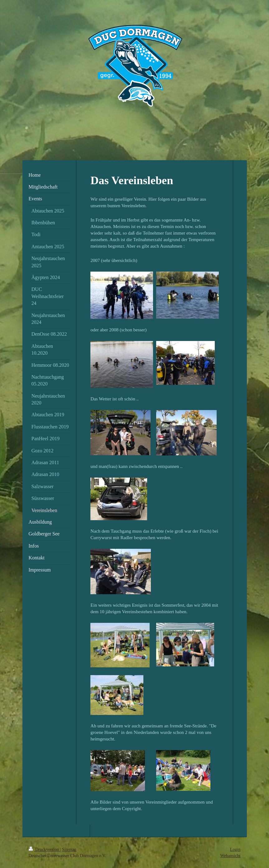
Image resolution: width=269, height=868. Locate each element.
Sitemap (69, 849)
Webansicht (231, 856)
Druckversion (44, 849)
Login (235, 849)
